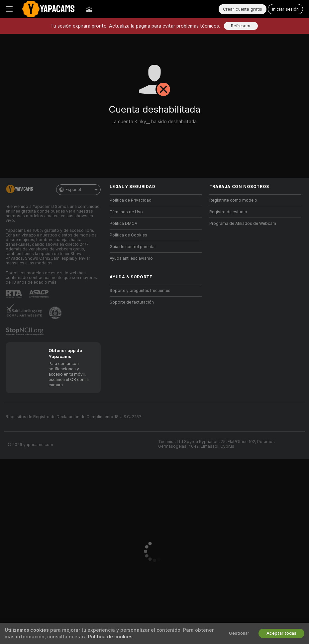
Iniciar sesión (285, 9)
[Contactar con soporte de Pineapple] (56, 313)
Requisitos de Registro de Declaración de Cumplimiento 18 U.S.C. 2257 (74, 417)
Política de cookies (110, 637)
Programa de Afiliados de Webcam (243, 224)
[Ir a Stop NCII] (25, 331)
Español (78, 190)
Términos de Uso (126, 212)
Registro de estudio (228, 212)
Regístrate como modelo (233, 200)
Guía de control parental (133, 247)
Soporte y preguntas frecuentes (140, 291)
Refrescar (241, 26)
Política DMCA (123, 224)
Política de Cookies (128, 235)
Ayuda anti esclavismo (131, 258)
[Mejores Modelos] (89, 9)
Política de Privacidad (131, 200)
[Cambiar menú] (9, 9)
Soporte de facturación (132, 302)
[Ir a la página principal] (49, 9)
